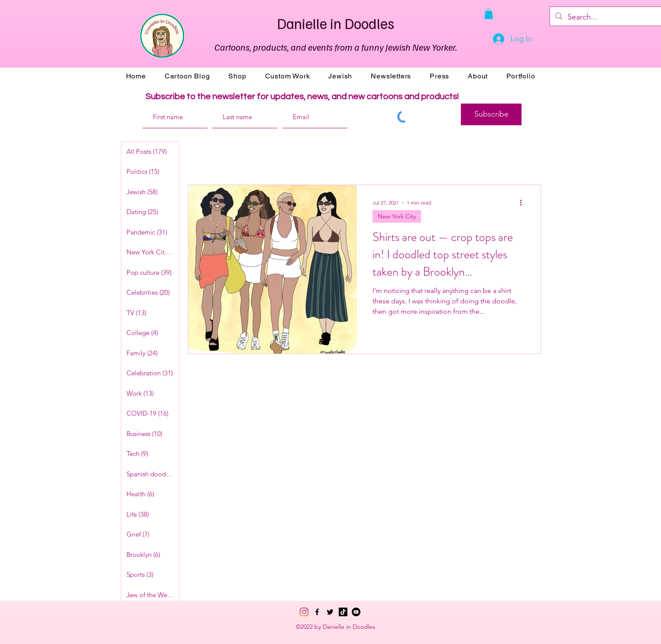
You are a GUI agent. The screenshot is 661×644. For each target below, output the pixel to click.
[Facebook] (317, 612)
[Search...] (614, 17)
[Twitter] (330, 612)
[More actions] (524, 203)
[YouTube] (356, 612)
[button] (489, 14)
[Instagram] (304, 612)
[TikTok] (343, 612)
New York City (397, 216)
